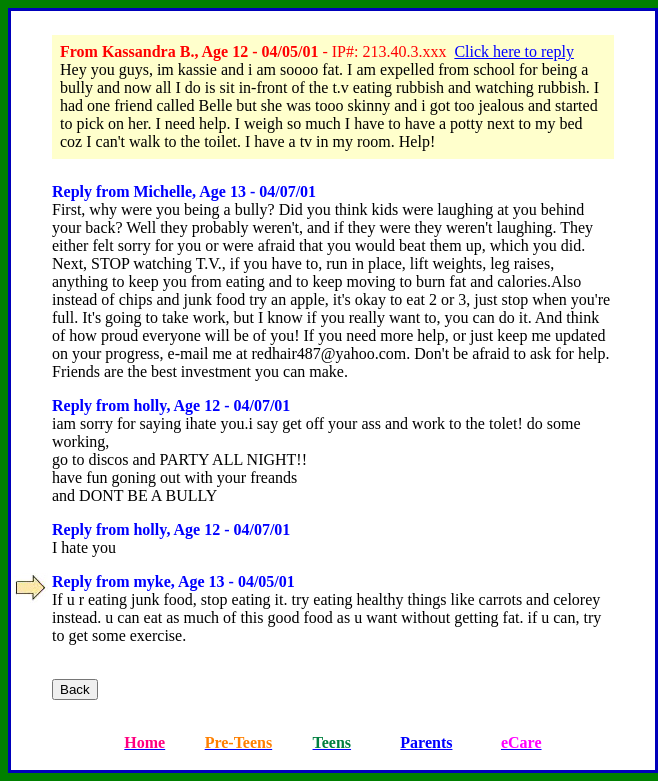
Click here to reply (514, 51)
